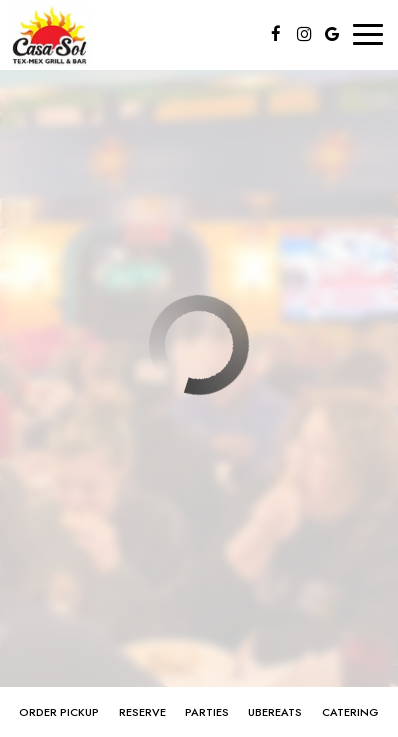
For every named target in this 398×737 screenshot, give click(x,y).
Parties (207, 712)
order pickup (59, 712)
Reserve (142, 712)
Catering (350, 712)
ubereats (275, 712)
